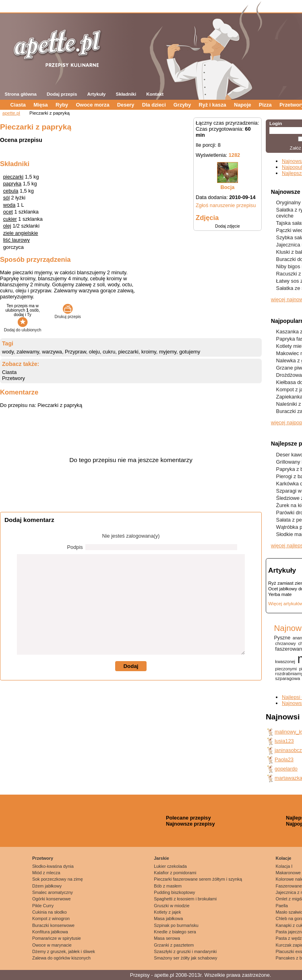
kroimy (149, 352)
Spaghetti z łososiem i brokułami (185, 899)
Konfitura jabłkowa (50, 932)
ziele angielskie (21, 233)
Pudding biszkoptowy (174, 892)
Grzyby (182, 105)
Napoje (243, 105)
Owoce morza (92, 105)
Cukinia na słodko (50, 912)
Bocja (228, 187)
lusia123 (284, 741)
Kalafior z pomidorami (175, 873)
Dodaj (131, 666)
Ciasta (18, 105)
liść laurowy (17, 240)
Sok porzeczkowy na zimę (58, 879)
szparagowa (288, 678)
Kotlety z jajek (167, 912)
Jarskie (161, 858)
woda (9, 205)
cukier (10, 219)
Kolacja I (284, 866)
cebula (11, 191)
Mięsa (41, 105)
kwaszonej (285, 662)
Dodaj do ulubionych (23, 328)
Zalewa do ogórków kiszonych (61, 958)
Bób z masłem (168, 886)
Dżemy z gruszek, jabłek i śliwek (64, 951)
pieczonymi (286, 669)
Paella (282, 906)
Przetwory (13, 378)
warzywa (52, 352)
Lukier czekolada (170, 866)
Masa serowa (167, 938)
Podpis (75, 547)
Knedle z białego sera (175, 932)
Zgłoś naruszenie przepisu (226, 205)
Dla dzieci (154, 105)
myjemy (168, 352)
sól (6, 198)
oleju (94, 352)
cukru (109, 352)
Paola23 (284, 759)
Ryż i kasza (212, 105)
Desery (126, 105)
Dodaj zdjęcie (227, 226)
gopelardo (286, 769)
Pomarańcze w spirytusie (57, 938)
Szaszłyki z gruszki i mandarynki (185, 951)
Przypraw (75, 352)
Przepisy (140, 975)
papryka (12, 184)
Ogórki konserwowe (52, 899)
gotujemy (190, 352)
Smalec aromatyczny (53, 892)
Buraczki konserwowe (53, 925)
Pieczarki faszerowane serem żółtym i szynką (198, 879)
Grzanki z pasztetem (174, 945)
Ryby (62, 105)
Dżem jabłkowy (47, 886)
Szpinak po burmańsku (176, 925)
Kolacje (284, 858)
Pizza (265, 105)
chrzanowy (285, 643)
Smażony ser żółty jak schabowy (185, 958)
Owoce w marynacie (52, 945)
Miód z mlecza (46, 873)
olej (7, 226)
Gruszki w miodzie (172, 906)
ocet (8, 212)
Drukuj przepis (68, 314)
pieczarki (13, 177)
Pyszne (282, 638)
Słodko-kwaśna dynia (53, 866)
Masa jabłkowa (168, 918)
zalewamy (28, 352)
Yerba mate (280, 594)
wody (8, 352)
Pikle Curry (43, 906)
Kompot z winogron (51, 918)
